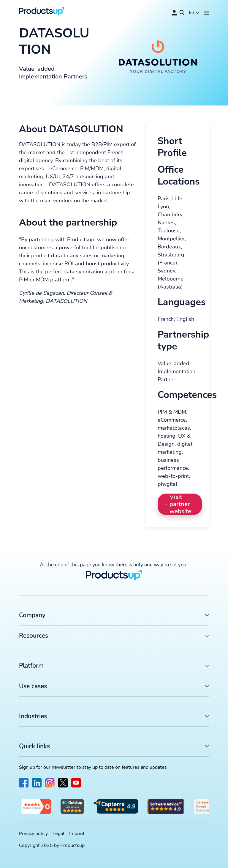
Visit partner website (178, 504)
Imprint (77, 834)
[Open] (206, 13)
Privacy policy (33, 834)
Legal (58, 834)
